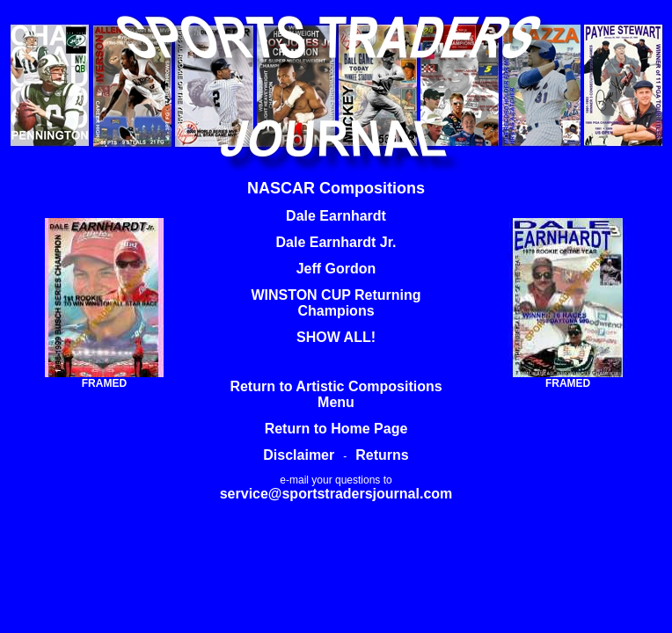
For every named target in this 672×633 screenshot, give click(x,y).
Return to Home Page (336, 429)
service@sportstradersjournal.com (336, 494)
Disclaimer (299, 455)
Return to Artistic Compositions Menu (336, 394)
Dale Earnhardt (336, 216)
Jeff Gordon (336, 269)
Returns (382, 455)
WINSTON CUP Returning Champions (336, 303)
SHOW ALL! (336, 337)
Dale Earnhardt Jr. (336, 242)
